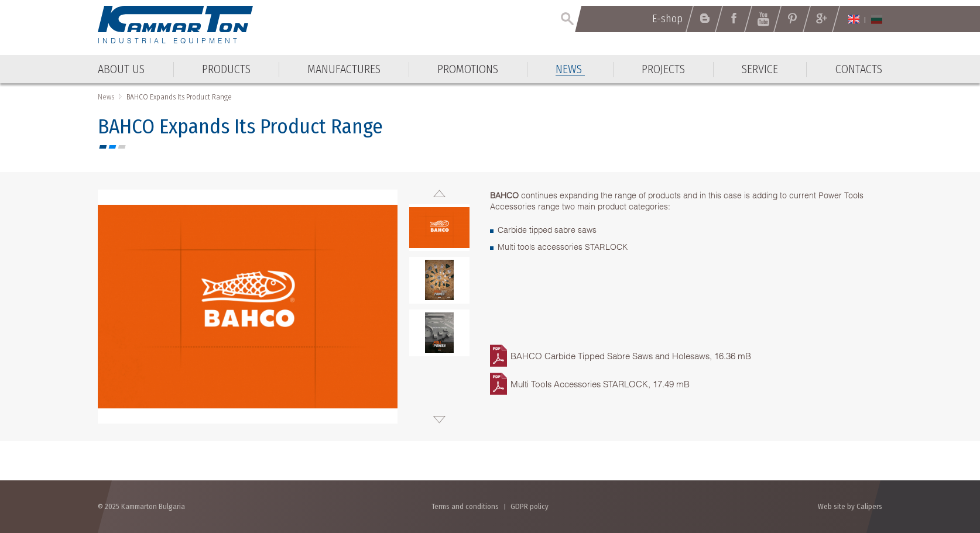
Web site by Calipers (850, 506)
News (106, 97)
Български (877, 19)
